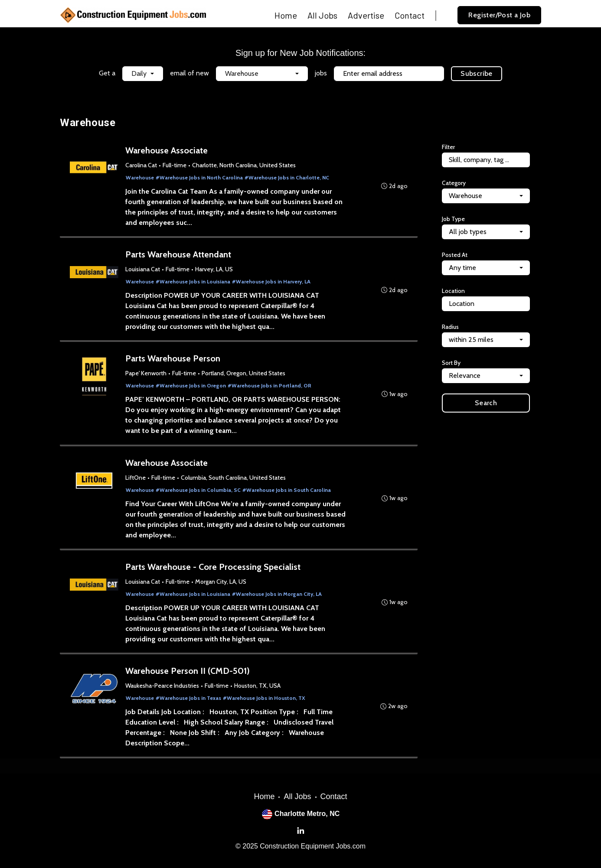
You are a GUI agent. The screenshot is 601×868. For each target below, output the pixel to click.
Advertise (366, 15)
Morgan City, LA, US (221, 585)
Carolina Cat (142, 166)
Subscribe (477, 73)
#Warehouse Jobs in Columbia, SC (199, 493)
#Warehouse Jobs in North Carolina (200, 178)
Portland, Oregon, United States (244, 375)
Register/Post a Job (499, 15)
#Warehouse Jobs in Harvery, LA (272, 283)
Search (486, 403)
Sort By (451, 363)
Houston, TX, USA (258, 690)
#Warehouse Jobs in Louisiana (193, 283)
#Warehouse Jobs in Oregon (191, 388)
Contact (410, 15)
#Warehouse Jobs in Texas (189, 702)
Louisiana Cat (143, 270)
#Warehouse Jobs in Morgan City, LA (277, 597)
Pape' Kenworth (146, 375)
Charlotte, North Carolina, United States (244, 166)
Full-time (175, 166)
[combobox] (143, 74)
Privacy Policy (330, 91)
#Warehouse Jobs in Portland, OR (270, 388)
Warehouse (140, 178)
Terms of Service (377, 91)
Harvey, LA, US (214, 270)
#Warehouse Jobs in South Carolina (287, 493)
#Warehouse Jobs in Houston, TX (265, 702)
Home (286, 15)
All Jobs (322, 15)
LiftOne (136, 480)
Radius (450, 327)
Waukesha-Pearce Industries (163, 690)
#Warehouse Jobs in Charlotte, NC (287, 178)
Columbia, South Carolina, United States (234, 480)
